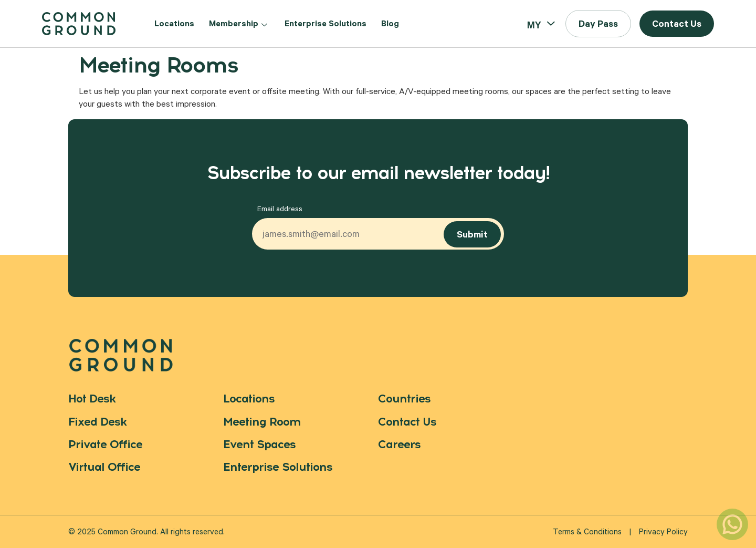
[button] (598, 24)
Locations (174, 25)
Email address (280, 210)
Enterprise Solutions (325, 25)
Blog (390, 25)
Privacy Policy (663, 533)
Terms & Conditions (587, 533)
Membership (239, 25)
